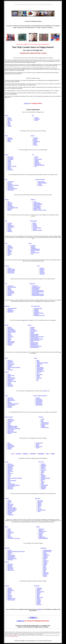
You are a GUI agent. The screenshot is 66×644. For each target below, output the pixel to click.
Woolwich (35, 145)
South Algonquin (11, 600)
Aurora (36, 158)
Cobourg (34, 224)
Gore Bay (10, 550)
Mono (9, 202)
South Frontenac (11, 273)
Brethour (45, 558)
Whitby (9, 122)
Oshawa (9, 118)
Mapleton (43, 425)
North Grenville (11, 420)
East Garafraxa (11, 206)
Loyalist (39, 184)
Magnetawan (44, 465)
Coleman (45, 562)
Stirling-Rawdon (11, 341)
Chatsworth (10, 291)
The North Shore (11, 486)
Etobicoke (25, 454)
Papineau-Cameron (12, 599)
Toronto (38, 448)
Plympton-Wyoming (12, 381)
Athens (9, 424)
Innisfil (38, 365)
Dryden (9, 529)
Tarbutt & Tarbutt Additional (14, 485)
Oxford (30, 243)
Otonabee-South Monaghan (38, 294)
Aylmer (9, 229)
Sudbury (38, 527)
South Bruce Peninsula (12, 189)
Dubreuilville (10, 471)
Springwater (39, 378)
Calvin (9, 594)
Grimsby (9, 164)
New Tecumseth (40, 367)
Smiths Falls (10, 398)
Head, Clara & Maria (35, 340)
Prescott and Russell (36, 306)
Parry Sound (41, 462)
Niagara (7, 155)
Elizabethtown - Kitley (12, 427)
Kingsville (10, 250)
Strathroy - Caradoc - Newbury (40, 210)
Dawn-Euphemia (11, 379)
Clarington (10, 120)
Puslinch (43, 426)
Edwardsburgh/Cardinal (13, 426)
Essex (6, 243)
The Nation (36, 311)
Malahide (10, 230)
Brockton (10, 183)
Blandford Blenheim (35, 249)
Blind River (10, 468)
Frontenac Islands (11, 270)
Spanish (9, 483)
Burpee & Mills (11, 555)
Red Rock (39, 601)
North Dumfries (37, 141)
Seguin (42, 483)
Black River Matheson (12, 509)
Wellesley (35, 143)
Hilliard (45, 568)
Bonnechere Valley (34, 335)
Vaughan (36, 157)
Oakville (9, 141)
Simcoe (36, 358)
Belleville (10, 327)
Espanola (41, 534)
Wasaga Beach (40, 370)
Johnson (9, 476)
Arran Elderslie (11, 182)
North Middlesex (37, 203)
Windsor (9, 246)
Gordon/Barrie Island (12, 558)
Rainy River (38, 498)
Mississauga (37, 119)
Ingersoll (33, 247)
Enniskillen (10, 380)
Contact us (20, 621)
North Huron (10, 370)
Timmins (9, 501)
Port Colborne (10, 158)
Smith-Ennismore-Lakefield (38, 295)
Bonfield (9, 593)
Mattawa (9, 592)
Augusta (9, 425)
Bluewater (10, 360)
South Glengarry (39, 404)
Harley (45, 566)
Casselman (36, 309)
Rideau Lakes (10, 431)
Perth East (42, 272)
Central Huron (11, 362)
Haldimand (10, 448)
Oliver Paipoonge (40, 592)
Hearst (9, 503)
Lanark (6, 396)
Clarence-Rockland (38, 308)
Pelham (9, 167)
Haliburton (7, 306)
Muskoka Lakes (11, 570)
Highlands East (11, 311)
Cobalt (45, 553)
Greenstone (39, 589)
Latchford (45, 556)
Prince (9, 482)
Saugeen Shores (11, 188)
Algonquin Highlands (12, 308)
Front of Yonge (11, 430)
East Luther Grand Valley (13, 208)
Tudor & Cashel (11, 343)
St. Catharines (10, 159)
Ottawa (37, 445)
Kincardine (10, 184)
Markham (37, 162)
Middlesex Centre (37, 209)
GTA (12, 454)
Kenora (6, 527)
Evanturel (45, 563)
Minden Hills (10, 312)
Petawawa (33, 332)
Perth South (42, 273)
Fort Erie (9, 163)
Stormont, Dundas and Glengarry (40, 396)
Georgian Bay (10, 568)
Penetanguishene (40, 369)
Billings (9, 554)
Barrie (38, 360)
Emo (39, 508)
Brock (9, 124)
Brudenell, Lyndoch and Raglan (37, 337)
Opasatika (10, 514)
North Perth (42, 269)
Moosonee (10, 506)
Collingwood (39, 364)
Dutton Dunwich (11, 227)
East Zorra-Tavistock (35, 250)
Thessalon (10, 470)
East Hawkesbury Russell (39, 315)
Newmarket (37, 163)
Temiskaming (43, 548)
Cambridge (36, 138)
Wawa (9, 479)
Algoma (7, 462)
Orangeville (10, 203)
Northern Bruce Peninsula (13, 185)
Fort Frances (40, 501)
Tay (37, 379)
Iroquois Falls (10, 504)
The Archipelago (45, 485)
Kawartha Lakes (39, 443)
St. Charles (41, 532)
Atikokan (40, 504)
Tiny (38, 380)
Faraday (9, 338)
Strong (42, 484)
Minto (43, 422)
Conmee (38, 594)
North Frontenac (11, 272)
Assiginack (10, 553)
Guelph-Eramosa (45, 424)
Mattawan (10, 597)
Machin (9, 536)
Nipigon (38, 599)
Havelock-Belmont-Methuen (38, 292)
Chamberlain (46, 561)
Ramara (38, 376)
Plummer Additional (12, 480)
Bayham (9, 224)
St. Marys (42, 270)
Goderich (10, 366)
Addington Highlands (42, 183)
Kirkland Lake (46, 555)
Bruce (6, 179)
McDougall (43, 476)
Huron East (10, 363)
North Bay (10, 588)
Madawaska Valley (34, 344)
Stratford (42, 268)
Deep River (33, 330)
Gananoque (10, 422)
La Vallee (40, 509)
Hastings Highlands (12, 331)
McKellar (43, 477)
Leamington (10, 247)
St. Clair (9, 382)
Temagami (10, 589)
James (44, 570)
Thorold (9, 160)
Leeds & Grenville (9, 417)
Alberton (39, 503)
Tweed (9, 333)
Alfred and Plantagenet (39, 313)
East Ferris (10, 596)
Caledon (36, 120)
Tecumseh (10, 254)
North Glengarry (39, 400)
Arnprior (32, 328)
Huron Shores (10, 466)
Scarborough (41, 454)
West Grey (10, 295)
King (36, 166)
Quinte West (10, 328)
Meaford (9, 289)
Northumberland (33, 221)
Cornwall (38, 398)
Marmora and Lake (12, 332)
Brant (9, 443)
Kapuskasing (10, 505)
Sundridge (43, 489)
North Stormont (39, 401)
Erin (42, 420)
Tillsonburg (33, 248)
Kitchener (35, 139)
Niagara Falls (10, 157)
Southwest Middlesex (38, 204)
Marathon (39, 593)
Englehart (45, 554)
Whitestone (43, 468)
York (33, 155)
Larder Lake (46, 573)
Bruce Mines (10, 469)
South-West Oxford (35, 253)
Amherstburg (10, 248)
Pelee (9, 255)
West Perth (42, 274)
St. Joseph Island (11, 484)
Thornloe (45, 576)
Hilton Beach (10, 489)
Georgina (37, 160)
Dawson (39, 506)
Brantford (10, 444)
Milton (9, 140)
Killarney (41, 530)
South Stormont (39, 405)
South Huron (10, 365)
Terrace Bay (39, 604)
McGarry (45, 575)
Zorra (32, 254)
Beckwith (10, 403)
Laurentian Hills (34, 331)
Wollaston (10, 345)
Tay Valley (10, 407)
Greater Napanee (41, 182)
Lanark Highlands (11, 405)
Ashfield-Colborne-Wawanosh (14, 367)
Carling (43, 472)
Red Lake (10, 531)
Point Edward (10, 386)
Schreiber (39, 602)
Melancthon (10, 209)
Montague (10, 406)
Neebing (38, 590)
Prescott (9, 423)
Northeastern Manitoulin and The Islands (16, 551)
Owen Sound (10, 286)
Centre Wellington (45, 423)
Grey (6, 284)
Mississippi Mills (11, 400)
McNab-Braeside (34, 345)
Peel (33, 116)
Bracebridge (10, 564)
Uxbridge (10, 126)
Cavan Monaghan (36, 288)
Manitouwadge (40, 597)
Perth (38, 266)
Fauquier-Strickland (12, 510)
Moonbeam (10, 512)
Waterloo (33, 136)
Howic (9, 369)
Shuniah (38, 603)
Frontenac (7, 266)
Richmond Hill (38, 164)
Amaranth (10, 205)
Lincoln (9, 165)
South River (44, 488)
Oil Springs (10, 385)
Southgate (10, 294)
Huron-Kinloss (11, 190)
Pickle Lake (10, 537)
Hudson (45, 569)
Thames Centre (37, 205)
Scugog (9, 125)
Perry (42, 480)
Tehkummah (10, 560)
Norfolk (38, 444)
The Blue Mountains (12, 287)
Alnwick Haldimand (37, 228)
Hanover (9, 288)
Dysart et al (10, 309)
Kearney (43, 469)
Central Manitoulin (12, 556)
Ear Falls (9, 534)
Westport (9, 433)
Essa (38, 373)
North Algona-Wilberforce (36, 346)
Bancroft (9, 334)
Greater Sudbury (11, 446)
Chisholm (10, 595)
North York (33, 454)
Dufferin (7, 200)
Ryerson (43, 482)
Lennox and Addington (40, 179)
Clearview (39, 372)
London (35, 202)
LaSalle (9, 253)
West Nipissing (11, 590)
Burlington (10, 138)
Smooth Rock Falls (12, 508)
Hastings (7, 325)
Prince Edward (39, 446)
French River (42, 529)
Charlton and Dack (47, 551)
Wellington (41, 417)
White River (10, 488)
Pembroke (33, 327)
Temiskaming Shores (48, 550)
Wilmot (35, 144)
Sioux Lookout (11, 532)
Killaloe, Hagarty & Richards (37, 339)
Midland (38, 366)
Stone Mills (40, 185)
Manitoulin (7, 548)
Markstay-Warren (42, 531)
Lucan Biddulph (37, 208)
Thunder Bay (37, 586)
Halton (6, 136)
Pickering (10, 119)
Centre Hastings (11, 330)
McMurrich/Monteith (46, 478)
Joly (42, 473)
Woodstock (33, 246)
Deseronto (10, 335)
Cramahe (34, 229)
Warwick (9, 384)
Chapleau (41, 536)
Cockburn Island (11, 557)
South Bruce (10, 186)
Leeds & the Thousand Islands (14, 429)
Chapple (39, 505)
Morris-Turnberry (11, 364)
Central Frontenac (11, 269)
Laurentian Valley (34, 343)
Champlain (36, 314)
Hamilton (10, 449)
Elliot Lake (10, 464)
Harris (44, 567)
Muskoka (7, 562)
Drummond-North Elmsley (13, 404)
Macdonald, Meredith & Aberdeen (15, 478)
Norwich (33, 251)
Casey (44, 560)
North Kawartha (35, 293)
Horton (32, 341)
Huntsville (10, 566)
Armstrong (45, 557)
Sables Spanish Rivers (43, 538)
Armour (43, 471)
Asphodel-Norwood (36, 287)
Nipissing (43, 479)
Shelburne (10, 204)
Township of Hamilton (37, 230)
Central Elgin (10, 225)
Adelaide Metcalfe (37, 206)
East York (18, 454)
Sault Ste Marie (11, 465)
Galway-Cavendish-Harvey (38, 291)
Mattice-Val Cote (11, 511)
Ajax (9, 121)
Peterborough (32, 284)
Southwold (10, 231)
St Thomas (10, 223)
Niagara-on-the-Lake (12, 166)
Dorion (38, 595)
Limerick (9, 339)
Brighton (34, 223)
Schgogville (10, 419)
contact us (45, 391)
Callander (43, 464)
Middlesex (33, 200)
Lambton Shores (11, 375)
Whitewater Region (34, 347)
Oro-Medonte (40, 374)
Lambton (7, 372)
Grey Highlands (11, 293)
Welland (9, 162)
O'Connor (39, 600)
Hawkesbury (37, 312)
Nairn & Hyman (42, 537)
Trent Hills (35, 227)
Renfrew (30, 325)
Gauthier (45, 564)
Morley (39, 511)
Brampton (37, 118)
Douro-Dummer (35, 289)
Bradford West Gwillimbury (43, 363)
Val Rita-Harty (11, 515)
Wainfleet (10, 169)
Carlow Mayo (10, 337)
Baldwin (41, 535)
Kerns (44, 571)
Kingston (9, 268)
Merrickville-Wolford (12, 432)
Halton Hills (10, 139)
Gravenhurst (10, 565)
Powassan (43, 466)
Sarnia (9, 374)
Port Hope (35, 225)
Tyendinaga (10, 344)
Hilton (9, 472)
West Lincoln (10, 170)
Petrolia (9, 377)
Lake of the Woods (42, 510)
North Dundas (39, 399)
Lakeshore (10, 251)
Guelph (43, 419)
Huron (6, 358)
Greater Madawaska (35, 338)
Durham (7, 116)
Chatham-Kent (11, 445)
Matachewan (46, 574)
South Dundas (39, 403)
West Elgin (10, 228)
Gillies (38, 596)
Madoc (9, 340)
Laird (9, 477)
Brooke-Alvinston (11, 378)
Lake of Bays (10, 569)
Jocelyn (9, 475)
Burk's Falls (44, 486)
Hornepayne (10, 473)
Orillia (38, 362)
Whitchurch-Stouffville (39, 165)
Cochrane (7, 498)
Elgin (6, 221)
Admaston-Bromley (35, 334)
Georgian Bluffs (11, 292)
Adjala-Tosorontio (40, 371)
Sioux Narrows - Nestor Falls (14, 538)
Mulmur (9, 210)
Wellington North (45, 427)
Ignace (9, 535)
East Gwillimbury (38, 159)
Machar (43, 475)
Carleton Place (11, 399)
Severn (38, 377)
